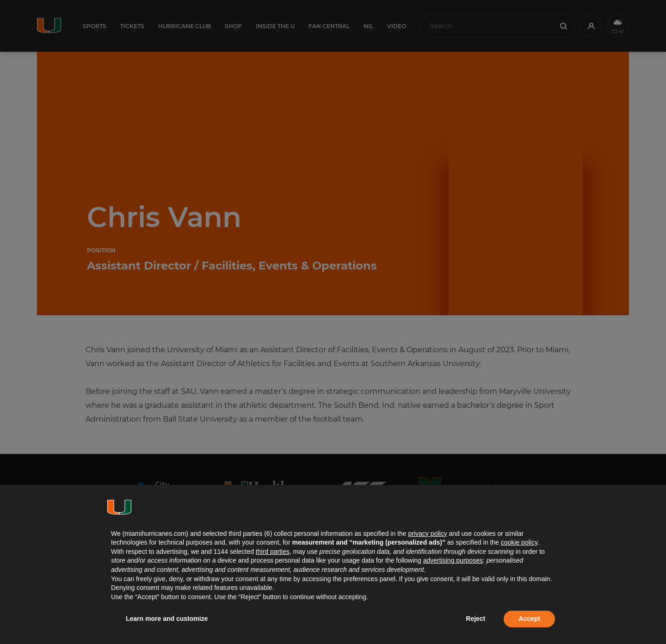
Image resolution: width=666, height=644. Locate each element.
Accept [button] (529, 619)
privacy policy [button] (427, 534)
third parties (273, 552)
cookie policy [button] (519, 542)
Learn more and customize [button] (167, 619)
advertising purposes (453, 560)
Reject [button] (475, 619)
